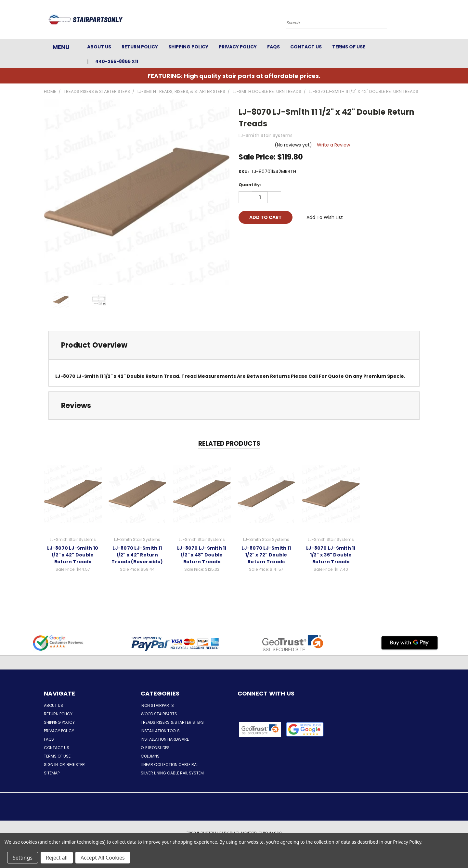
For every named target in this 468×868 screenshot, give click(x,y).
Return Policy (140, 47)
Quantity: (250, 185)
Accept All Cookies (103, 858)
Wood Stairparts (159, 714)
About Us (99, 47)
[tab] (234, 345)
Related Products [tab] (229, 444)
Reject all (57, 858)
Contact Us (306, 47)
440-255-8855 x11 (117, 61)
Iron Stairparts (157, 705)
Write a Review (333, 145)
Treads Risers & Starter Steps (172, 722)
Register (76, 765)
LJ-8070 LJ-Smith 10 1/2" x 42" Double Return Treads (73, 555)
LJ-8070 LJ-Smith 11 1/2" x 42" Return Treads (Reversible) (137, 555)
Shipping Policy (188, 47)
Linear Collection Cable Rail (170, 765)
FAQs (273, 47)
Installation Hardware (165, 739)
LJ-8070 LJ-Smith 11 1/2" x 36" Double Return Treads (331, 555)
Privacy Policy (238, 47)
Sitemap (52, 773)
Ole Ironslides (155, 748)
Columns (150, 756)
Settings (23, 858)
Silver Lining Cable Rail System (172, 773)
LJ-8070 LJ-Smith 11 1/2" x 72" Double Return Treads (266, 555)
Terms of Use (349, 47)
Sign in (51, 765)
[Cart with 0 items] (422, 21)
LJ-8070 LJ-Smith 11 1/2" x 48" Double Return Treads (202, 555)
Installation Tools (160, 731)
